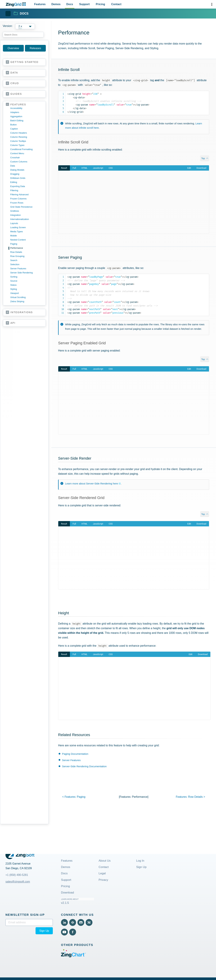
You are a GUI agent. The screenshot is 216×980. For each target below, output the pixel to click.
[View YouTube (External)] (64, 932)
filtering (14, 190)
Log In (140, 861)
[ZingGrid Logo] (20, 855)
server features (18, 269)
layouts (14, 223)
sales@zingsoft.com (18, 882)
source (14, 281)
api (13, 323)
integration (15, 215)
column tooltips (18, 141)
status (13, 285)
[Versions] (26, 26)
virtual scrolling (18, 297)
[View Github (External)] (81, 922)
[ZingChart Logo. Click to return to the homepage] (16, 4)
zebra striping (17, 301)
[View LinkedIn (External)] (64, 922)
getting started (24, 62)
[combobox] (23, 35)
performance (17, 248)
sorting (14, 277)
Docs (64, 873)
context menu (17, 153)
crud (15, 83)
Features (67, 861)
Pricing (65, 886)
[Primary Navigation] (78, 4)
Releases (35, 48)
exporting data (18, 186)
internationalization (20, 219)
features (18, 104)
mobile (13, 236)
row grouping (17, 256)
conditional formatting (21, 149)
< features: (74, 797)
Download (67, 893)
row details (16, 252)
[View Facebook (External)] (73, 932)
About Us (105, 861)
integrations (22, 312)
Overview (13, 48)
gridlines (15, 211)
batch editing (17, 121)
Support (66, 880)
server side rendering (22, 273)
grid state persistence (21, 207)
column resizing (19, 137)
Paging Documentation (75, 754)
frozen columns (18, 199)
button (13, 125)
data (14, 73)
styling (14, 289)
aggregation (16, 116)
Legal (102, 873)
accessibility (16, 108)
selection (15, 264)
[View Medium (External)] (89, 922)
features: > (190, 797)
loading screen (18, 227)
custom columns (19, 162)
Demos (66, 867)
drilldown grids (18, 178)
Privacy (103, 880)
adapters (15, 112)
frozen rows (17, 203)
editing (14, 182)
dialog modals (17, 170)
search (14, 260)
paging (14, 244)
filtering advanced (19, 195)
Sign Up (141, 867)
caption (14, 129)
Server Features (71, 760)
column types (17, 145)
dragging (15, 174)
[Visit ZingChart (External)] (73, 956)
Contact (104, 867)
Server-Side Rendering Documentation (84, 766)
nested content (18, 240)
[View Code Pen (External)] (73, 922)
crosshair (15, 158)
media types (16, 232)
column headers (19, 133)
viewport (15, 293)
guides (16, 94)
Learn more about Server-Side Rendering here (92, 483)
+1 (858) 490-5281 (17, 875)
